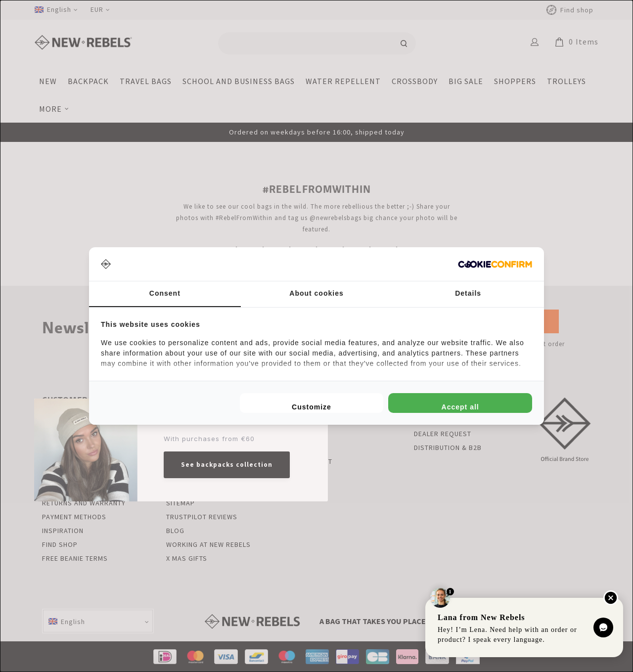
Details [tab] (468, 293)
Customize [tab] (312, 407)
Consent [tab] (165, 293)
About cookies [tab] (316, 293)
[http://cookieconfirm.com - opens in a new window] (495, 264)
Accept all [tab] (460, 407)
